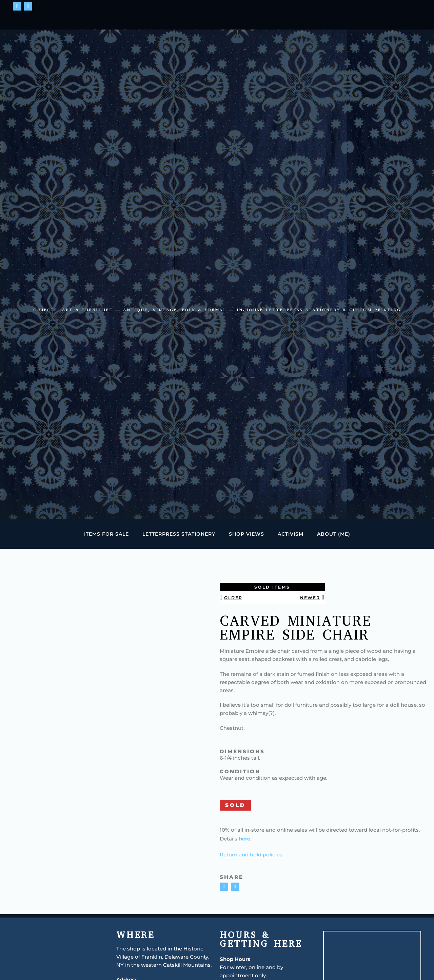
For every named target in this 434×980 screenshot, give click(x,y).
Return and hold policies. (252, 855)
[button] (224, 887)
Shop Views (246, 534)
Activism (291, 534)
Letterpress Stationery (179, 534)
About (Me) (334, 534)
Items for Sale (106, 534)
